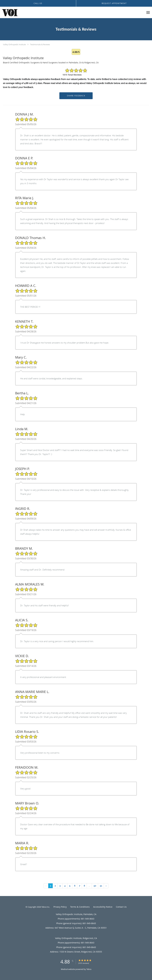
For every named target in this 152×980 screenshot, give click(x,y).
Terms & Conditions (80, 907)
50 (95, 886)
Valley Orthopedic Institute (14, 44)
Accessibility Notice (103, 907)
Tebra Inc (45, 907)
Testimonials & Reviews (40, 44)
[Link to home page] (9, 12)
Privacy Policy (60, 907)
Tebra (89, 969)
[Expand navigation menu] (148, 13)
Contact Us (121, 907)
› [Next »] (106, 886)
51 (101, 886)
